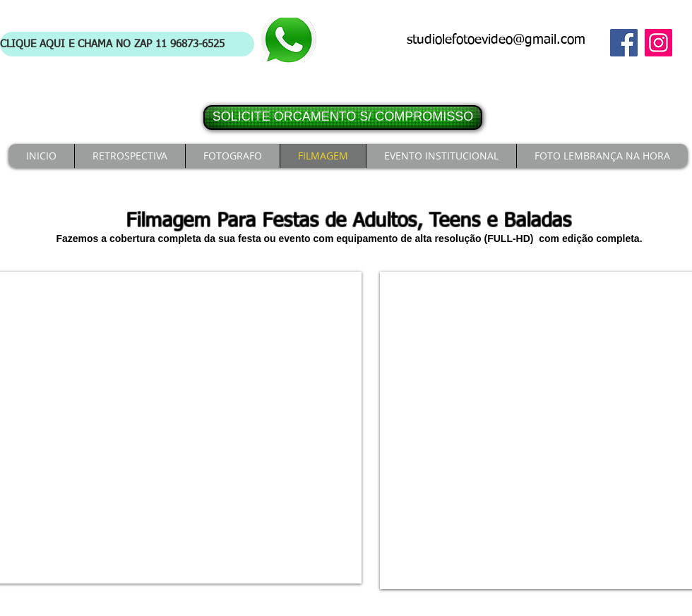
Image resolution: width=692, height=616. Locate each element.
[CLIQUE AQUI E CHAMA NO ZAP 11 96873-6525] (127, 44)
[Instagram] (658, 43)
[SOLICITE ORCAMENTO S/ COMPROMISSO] (343, 117)
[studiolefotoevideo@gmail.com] (500, 41)
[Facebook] (624, 43)
